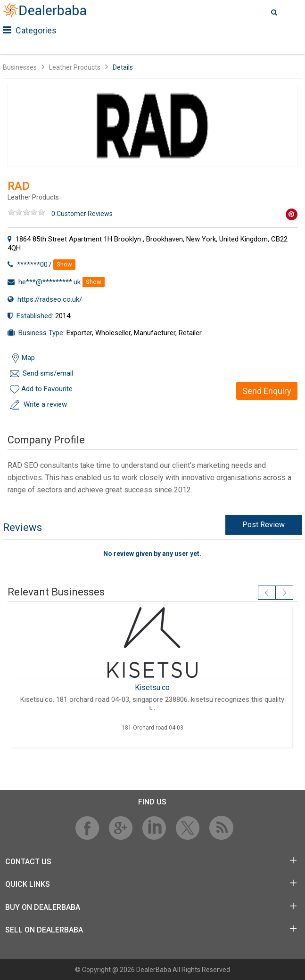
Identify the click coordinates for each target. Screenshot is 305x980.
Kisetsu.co (152, 687)
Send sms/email (48, 373)
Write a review (45, 404)
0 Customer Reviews (82, 214)
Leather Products (75, 67)
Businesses (20, 67)
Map (28, 358)
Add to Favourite (47, 389)
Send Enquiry (267, 391)
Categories (30, 30)
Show (64, 264)
